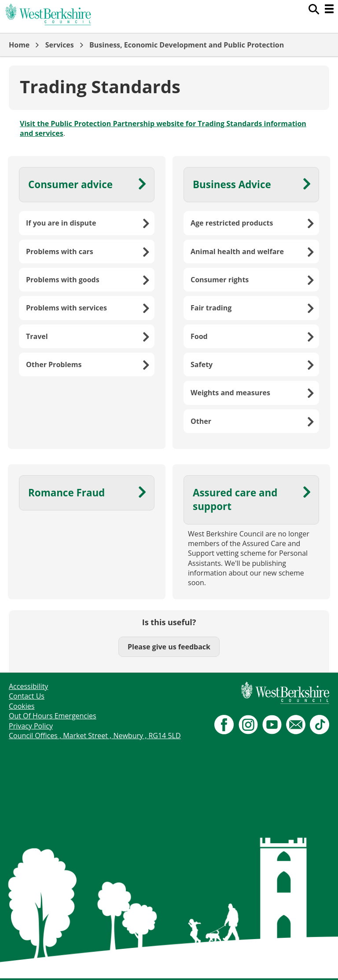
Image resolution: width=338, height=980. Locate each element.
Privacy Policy (31, 726)
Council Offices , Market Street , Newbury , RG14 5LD (95, 736)
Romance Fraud (66, 493)
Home (19, 45)
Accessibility (28, 686)
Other (201, 421)
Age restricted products (232, 223)
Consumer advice (70, 184)
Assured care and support (235, 499)
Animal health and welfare (237, 251)
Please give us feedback (169, 647)
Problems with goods (63, 280)
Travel (37, 336)
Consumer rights (220, 280)
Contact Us (27, 696)
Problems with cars (60, 251)
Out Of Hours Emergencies (53, 716)
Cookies (22, 706)
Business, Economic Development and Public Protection (187, 45)
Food (199, 336)
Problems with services (66, 308)
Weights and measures (230, 393)
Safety (202, 364)
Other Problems (54, 364)
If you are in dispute (61, 223)
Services (60, 45)
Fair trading (211, 308)
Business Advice (232, 184)
